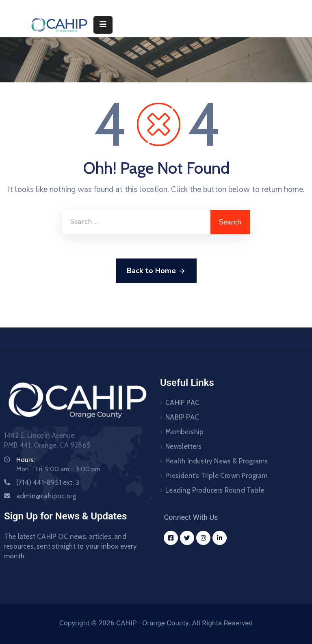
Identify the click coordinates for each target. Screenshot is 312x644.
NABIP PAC (182, 417)
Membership (184, 432)
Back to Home (156, 271)
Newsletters (183, 446)
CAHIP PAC (182, 403)
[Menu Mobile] (103, 25)
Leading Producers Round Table (215, 490)
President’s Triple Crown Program (216, 476)
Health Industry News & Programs (217, 461)
